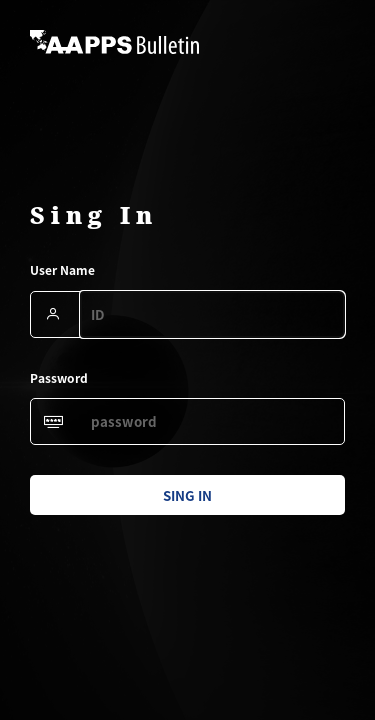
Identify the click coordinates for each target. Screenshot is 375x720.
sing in (187, 495)
